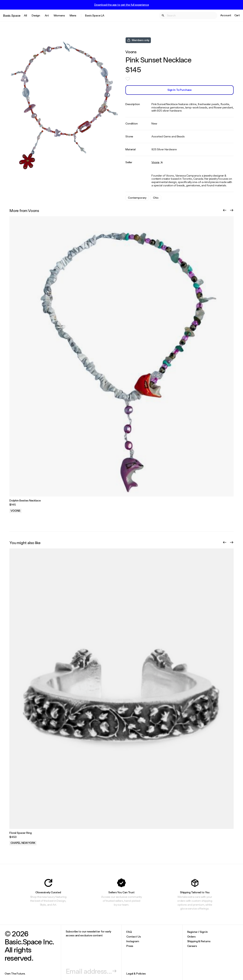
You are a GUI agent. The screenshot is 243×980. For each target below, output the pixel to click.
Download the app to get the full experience (122, 5)
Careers (192, 946)
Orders (191, 936)
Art (47, 15)
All (25, 15)
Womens (59, 15)
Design (36, 15)
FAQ (129, 932)
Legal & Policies (136, 973)
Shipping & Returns (199, 941)
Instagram (133, 941)
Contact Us (134, 936)
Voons (131, 52)
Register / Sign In (198, 932)
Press (130, 946)
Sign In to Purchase (180, 90)
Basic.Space (12, 15)
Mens (73, 15)
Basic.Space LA (95, 15)
